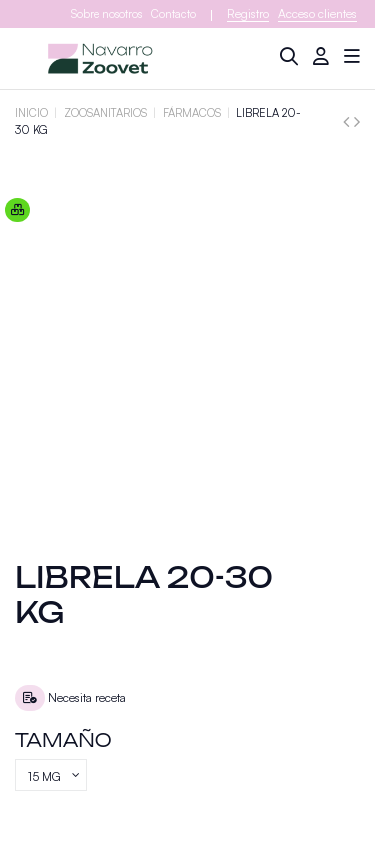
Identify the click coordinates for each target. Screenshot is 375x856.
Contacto (173, 14)
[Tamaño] (51, 775)
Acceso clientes (317, 13)
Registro (248, 13)
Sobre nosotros (106, 14)
